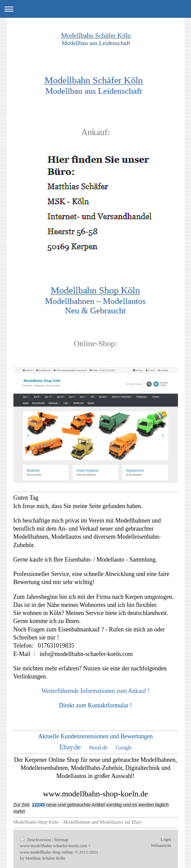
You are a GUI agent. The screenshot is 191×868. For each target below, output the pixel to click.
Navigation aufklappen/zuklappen (95, 9)
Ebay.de (70, 747)
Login (166, 839)
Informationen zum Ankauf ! (115, 691)
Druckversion (36, 840)
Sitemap (61, 840)
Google (124, 748)
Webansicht (161, 845)
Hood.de (98, 748)
